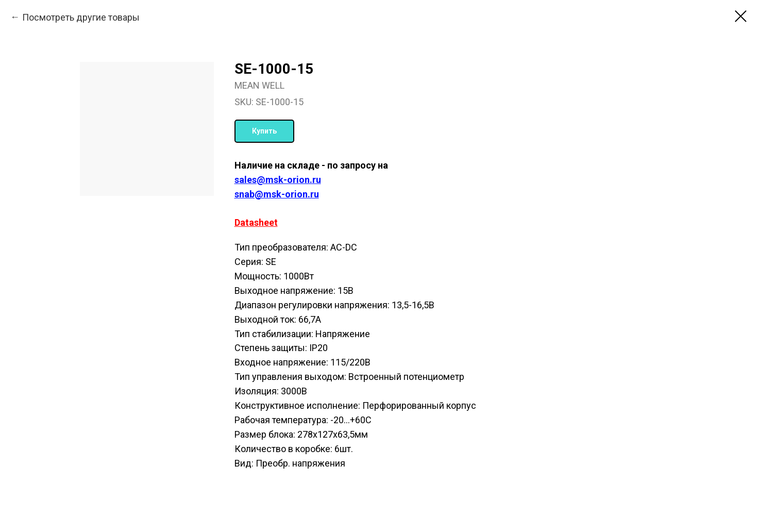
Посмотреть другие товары (81, 17)
